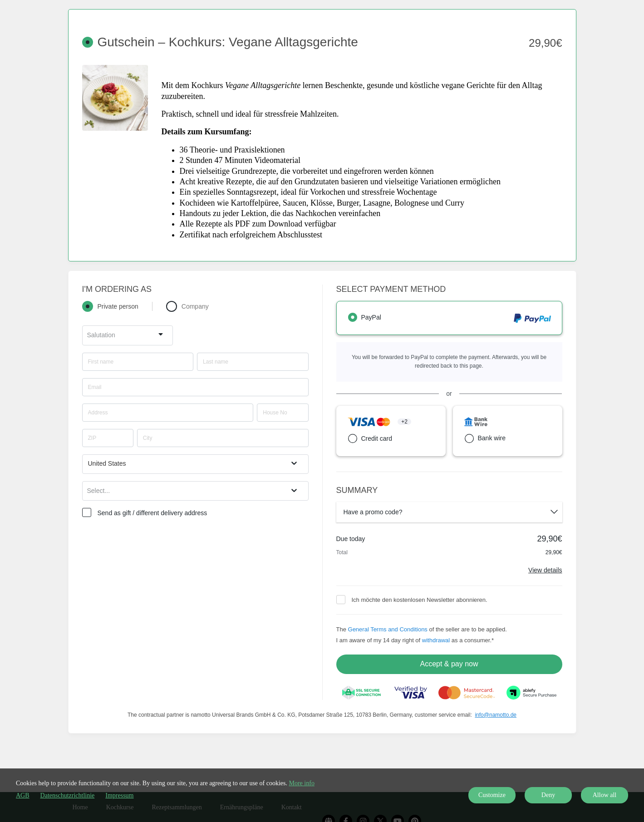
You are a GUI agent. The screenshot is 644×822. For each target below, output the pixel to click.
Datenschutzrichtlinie (68, 795)
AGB (23, 795)
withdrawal (436, 640)
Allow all (605, 795)
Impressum (119, 795)
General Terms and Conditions (388, 629)
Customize (492, 795)
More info (302, 783)
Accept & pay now (449, 664)
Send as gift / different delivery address (152, 513)
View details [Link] (545, 570)
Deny (548, 795)
